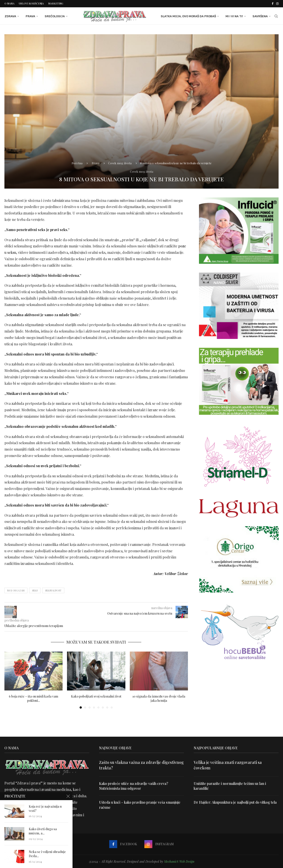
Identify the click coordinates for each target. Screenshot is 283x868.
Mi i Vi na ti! (234, 16)
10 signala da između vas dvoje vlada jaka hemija (159, 698)
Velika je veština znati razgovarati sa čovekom (228, 765)
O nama (9, 3)
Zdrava (10, 16)
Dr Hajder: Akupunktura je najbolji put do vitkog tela (235, 802)
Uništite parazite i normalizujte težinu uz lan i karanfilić (230, 786)
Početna (77, 163)
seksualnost (53, 590)
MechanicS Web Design (179, 861)
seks (35, 590)
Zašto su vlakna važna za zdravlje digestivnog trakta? (141, 765)
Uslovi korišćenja (31, 3)
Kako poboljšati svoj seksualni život (96, 696)
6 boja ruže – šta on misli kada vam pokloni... (33, 698)
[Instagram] (277, 4)
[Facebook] (272, 4)
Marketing (56, 3)
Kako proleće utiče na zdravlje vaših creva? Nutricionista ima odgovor (134, 786)
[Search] (276, 16)
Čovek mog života (120, 163)
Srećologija (54, 16)
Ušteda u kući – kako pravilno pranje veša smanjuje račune (140, 805)
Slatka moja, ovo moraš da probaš (189, 16)
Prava (30, 16)
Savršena (260, 16)
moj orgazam (16, 590)
